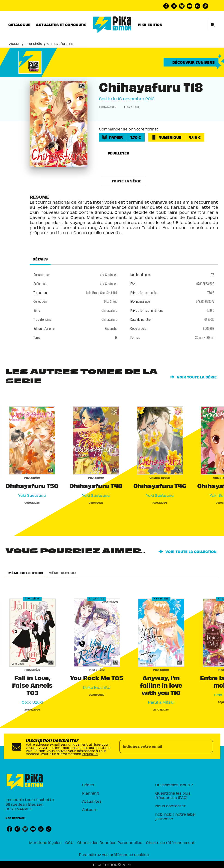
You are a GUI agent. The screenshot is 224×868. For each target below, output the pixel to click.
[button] (191, 62)
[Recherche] (213, 25)
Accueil (15, 44)
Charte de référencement (170, 842)
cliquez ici (90, 754)
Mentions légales (45, 842)
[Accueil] (112, 25)
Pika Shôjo (34, 44)
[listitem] (166, 6)
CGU (69, 842)
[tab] (19, 25)
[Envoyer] (207, 746)
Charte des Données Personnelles (110, 842)
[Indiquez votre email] (161, 746)
